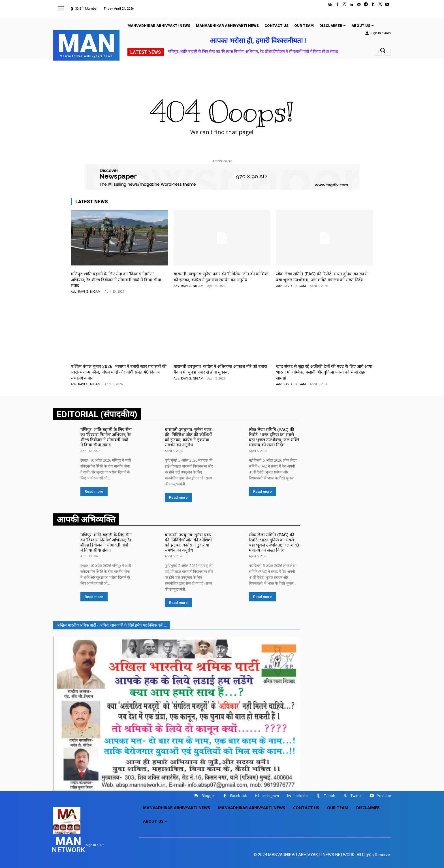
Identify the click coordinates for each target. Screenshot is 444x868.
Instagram (271, 793)
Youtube (384, 793)
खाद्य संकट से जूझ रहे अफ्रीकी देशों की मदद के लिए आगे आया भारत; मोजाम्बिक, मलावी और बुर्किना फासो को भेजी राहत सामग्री (324, 372)
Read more (94, 490)
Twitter (356, 793)
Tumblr (329, 793)
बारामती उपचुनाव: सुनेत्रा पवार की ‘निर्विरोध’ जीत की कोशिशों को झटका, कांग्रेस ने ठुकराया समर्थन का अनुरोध (221, 277)
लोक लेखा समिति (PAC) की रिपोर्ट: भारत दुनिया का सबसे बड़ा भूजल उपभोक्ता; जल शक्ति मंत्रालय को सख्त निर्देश (324, 279)
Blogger (208, 793)
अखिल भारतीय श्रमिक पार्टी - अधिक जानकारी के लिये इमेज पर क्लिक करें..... (112, 622)
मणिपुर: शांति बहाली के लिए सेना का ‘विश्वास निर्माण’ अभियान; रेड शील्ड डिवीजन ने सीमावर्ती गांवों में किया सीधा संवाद (253, 52)
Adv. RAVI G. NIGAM (86, 291)
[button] (383, 50)
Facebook (239, 793)
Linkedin (301, 793)
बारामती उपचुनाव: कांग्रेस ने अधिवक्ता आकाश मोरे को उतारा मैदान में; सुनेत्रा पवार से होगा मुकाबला (219, 369)
